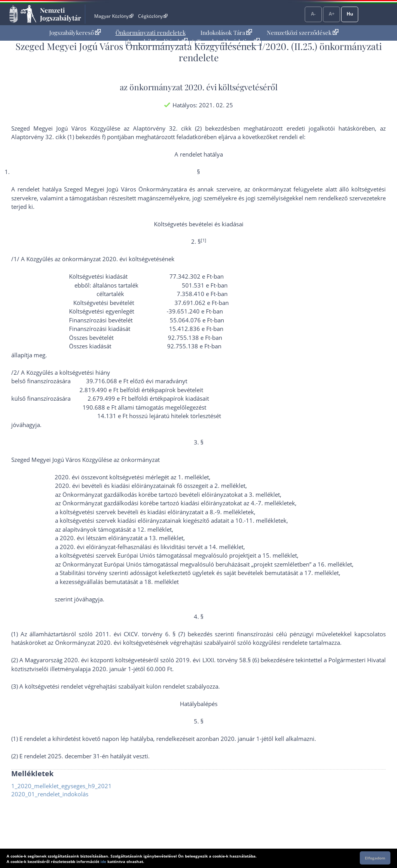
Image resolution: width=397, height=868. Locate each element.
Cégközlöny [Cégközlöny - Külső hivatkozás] (153, 16)
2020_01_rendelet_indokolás (50, 794)
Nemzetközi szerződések (303, 33)
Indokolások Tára (226, 33)
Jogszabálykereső (75, 33)
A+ (332, 14)
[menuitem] (75, 33)
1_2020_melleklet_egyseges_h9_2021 (61, 786)
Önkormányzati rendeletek (151, 33)
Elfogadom (375, 858)
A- (313, 14)
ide (103, 861)
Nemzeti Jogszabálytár (60, 14)
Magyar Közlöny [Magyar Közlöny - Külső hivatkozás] (114, 16)
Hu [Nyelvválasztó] (350, 14)
